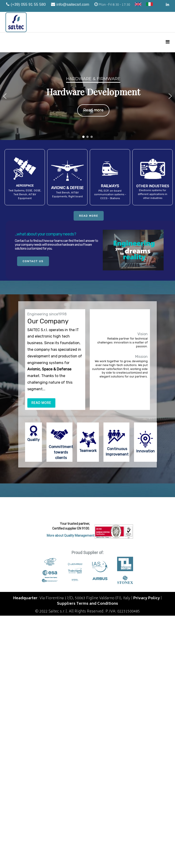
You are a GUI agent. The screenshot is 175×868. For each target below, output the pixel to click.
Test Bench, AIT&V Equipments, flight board (67, 195)
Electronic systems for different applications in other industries (153, 194)
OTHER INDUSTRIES (153, 186)
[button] (5, 96)
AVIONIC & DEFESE (67, 188)
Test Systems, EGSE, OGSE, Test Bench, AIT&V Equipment (25, 194)
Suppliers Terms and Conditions (87, 604)
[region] (87, 96)
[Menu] (168, 42)
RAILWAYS (110, 186)
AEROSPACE (25, 185)
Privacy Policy (147, 598)
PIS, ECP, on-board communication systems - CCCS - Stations (110, 195)
